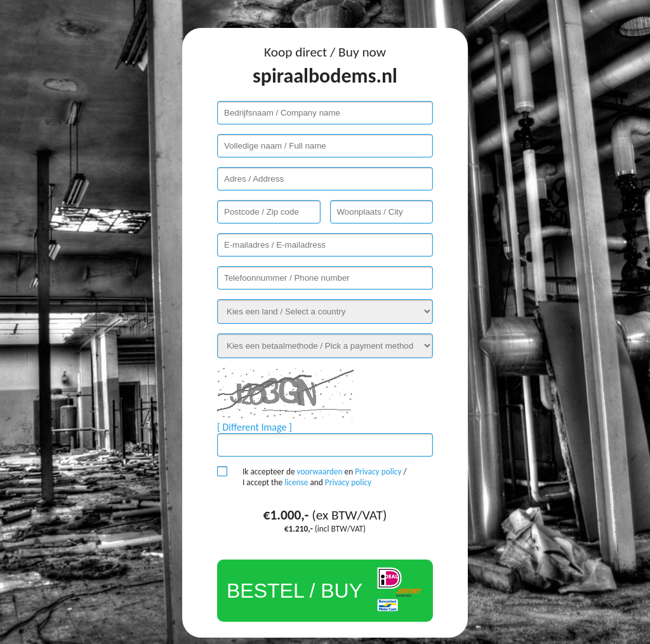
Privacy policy (378, 472)
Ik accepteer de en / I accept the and (325, 477)
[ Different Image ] (255, 427)
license (296, 482)
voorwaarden (320, 472)
